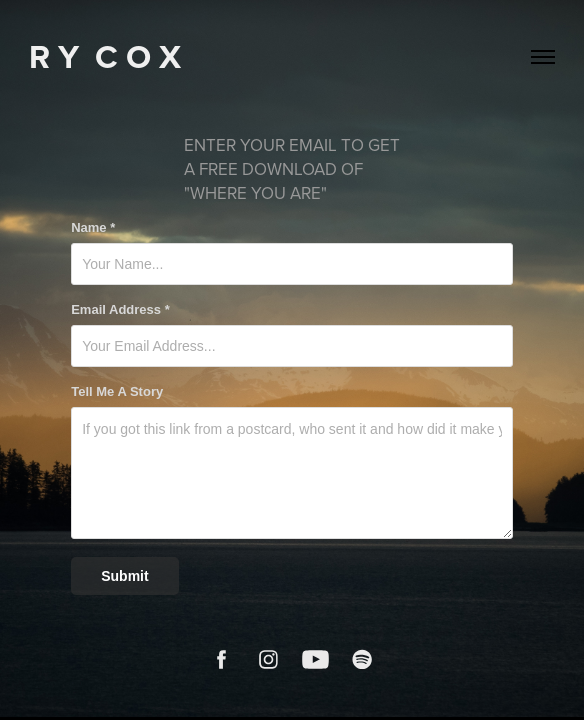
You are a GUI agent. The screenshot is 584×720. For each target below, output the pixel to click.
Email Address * (120, 310)
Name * (93, 228)
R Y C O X (105, 56)
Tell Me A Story (117, 392)
